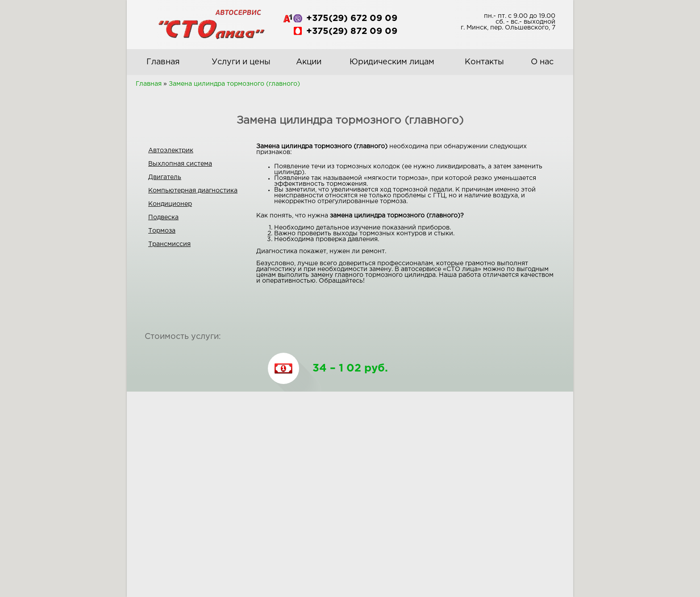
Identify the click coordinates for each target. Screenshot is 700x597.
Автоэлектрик (171, 150)
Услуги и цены (241, 62)
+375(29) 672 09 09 (352, 18)
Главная (163, 62)
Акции (309, 62)
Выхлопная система (180, 164)
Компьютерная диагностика (193, 191)
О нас (542, 62)
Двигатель (165, 177)
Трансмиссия (169, 244)
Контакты (484, 62)
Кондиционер (170, 204)
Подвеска (163, 217)
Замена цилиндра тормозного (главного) (234, 84)
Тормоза (162, 231)
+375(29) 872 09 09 (352, 31)
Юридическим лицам (392, 62)
